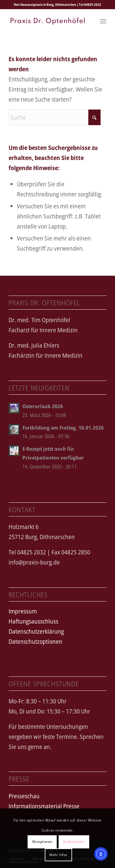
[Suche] (55, 117)
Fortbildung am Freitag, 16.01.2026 (63, 428)
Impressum (23, 611)
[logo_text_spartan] (48, 21)
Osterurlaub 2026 (43, 406)
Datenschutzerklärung (36, 631)
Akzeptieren (42, 842)
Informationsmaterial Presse (44, 806)
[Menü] (103, 21)
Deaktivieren (74, 842)
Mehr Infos (58, 855)
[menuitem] (103, 21)
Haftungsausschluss (33, 621)
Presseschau (24, 796)
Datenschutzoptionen (35, 641)
